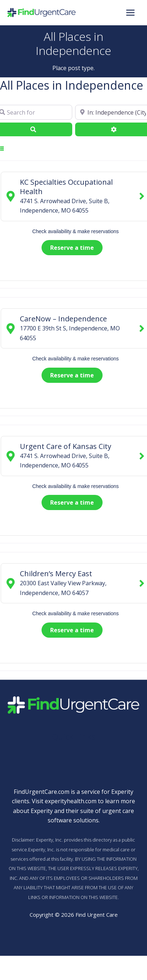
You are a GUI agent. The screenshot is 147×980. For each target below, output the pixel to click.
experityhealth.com (71, 801)
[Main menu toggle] (130, 13)
